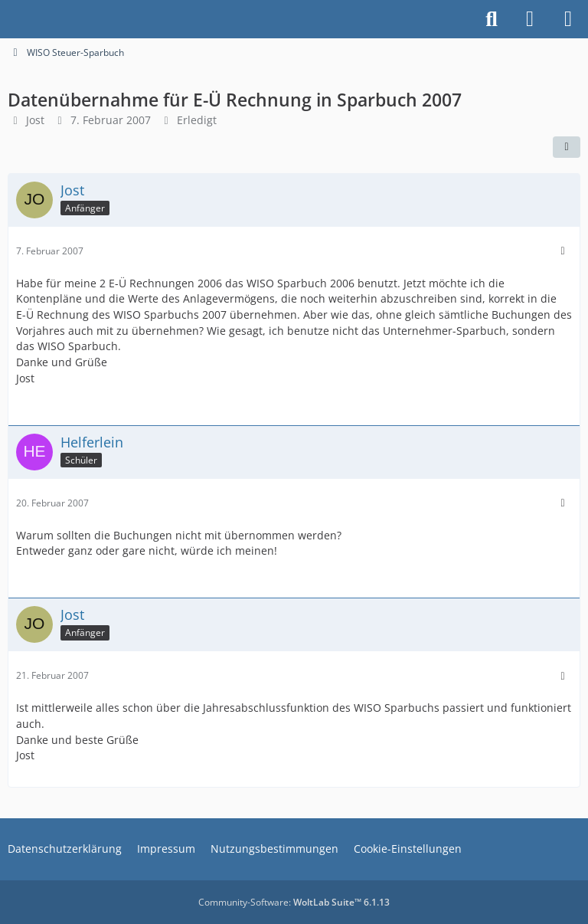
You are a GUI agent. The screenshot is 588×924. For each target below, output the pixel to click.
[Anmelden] (530, 19)
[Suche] (492, 19)
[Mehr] (563, 251)
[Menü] (568, 19)
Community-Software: (294, 902)
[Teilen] (567, 147)
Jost (35, 120)
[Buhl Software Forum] (8, 19)
